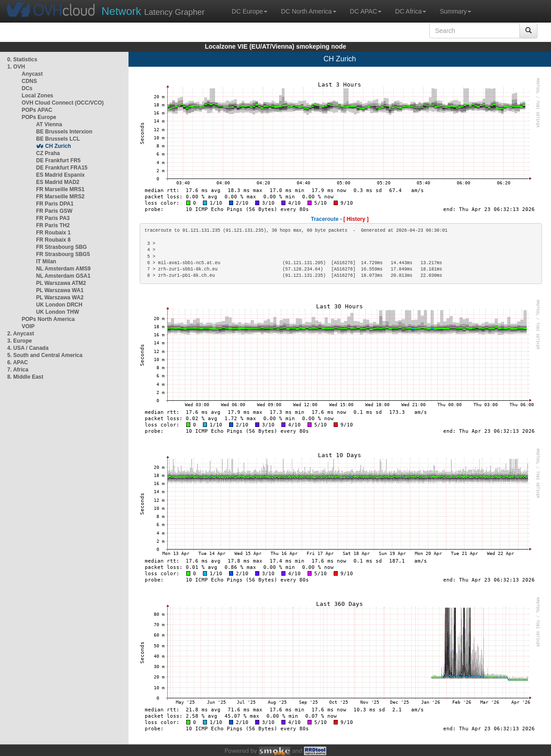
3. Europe (20, 341)
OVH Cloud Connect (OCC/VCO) (63, 103)
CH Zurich (58, 146)
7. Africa (18, 370)
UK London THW (57, 312)
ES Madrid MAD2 (58, 182)
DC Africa (411, 11)
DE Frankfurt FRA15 (62, 168)
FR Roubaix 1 (53, 233)
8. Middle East (25, 377)
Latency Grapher (153, 11)
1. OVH (16, 67)
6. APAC (18, 362)
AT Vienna (49, 124)
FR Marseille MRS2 (60, 197)
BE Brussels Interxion (64, 132)
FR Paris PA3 (53, 218)
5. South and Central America (45, 355)
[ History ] (356, 219)
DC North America (309, 11)
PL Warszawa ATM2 (61, 283)
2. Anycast (21, 334)
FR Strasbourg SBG (62, 247)
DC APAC (366, 11)
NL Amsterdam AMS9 (63, 269)
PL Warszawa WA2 (60, 298)
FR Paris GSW (54, 211)
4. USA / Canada (28, 348)
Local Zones (37, 96)
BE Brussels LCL (58, 139)
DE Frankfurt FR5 (58, 160)
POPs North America (48, 319)
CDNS (29, 81)
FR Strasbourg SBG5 (63, 254)
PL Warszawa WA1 (60, 290)
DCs (27, 88)
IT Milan (46, 261)
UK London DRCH (59, 305)
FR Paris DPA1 (55, 204)
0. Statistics (22, 60)
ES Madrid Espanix (60, 175)
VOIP (28, 326)
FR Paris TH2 (53, 225)
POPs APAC (37, 110)
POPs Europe (39, 117)
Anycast (32, 74)
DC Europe (250, 11)
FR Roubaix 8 (53, 240)
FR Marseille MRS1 (60, 189)
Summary (455, 11)
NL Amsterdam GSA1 (63, 276)
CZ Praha (48, 153)
